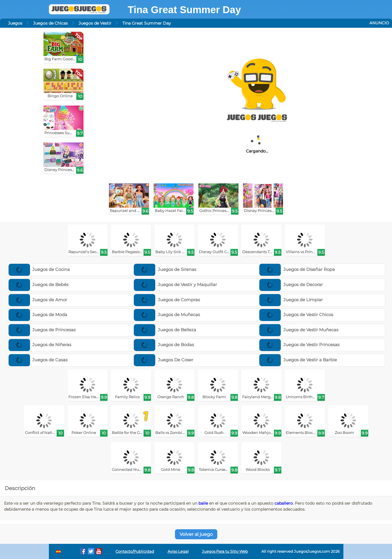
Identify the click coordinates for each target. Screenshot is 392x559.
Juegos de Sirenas (165, 269)
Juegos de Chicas (50, 23)
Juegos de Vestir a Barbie (298, 360)
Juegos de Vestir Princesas (299, 345)
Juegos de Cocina (39, 269)
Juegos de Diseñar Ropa (297, 269)
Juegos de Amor (38, 300)
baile (203, 503)
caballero (284, 503)
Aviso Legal (178, 551)
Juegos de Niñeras (40, 345)
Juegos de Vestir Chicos (296, 315)
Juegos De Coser (164, 360)
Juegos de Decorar (291, 285)
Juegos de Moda (38, 315)
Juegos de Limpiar (291, 300)
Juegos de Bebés (39, 285)
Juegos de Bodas (164, 345)
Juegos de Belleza (165, 330)
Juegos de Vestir (95, 23)
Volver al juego (196, 534)
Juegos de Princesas (42, 330)
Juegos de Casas (38, 360)
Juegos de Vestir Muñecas (299, 330)
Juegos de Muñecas (167, 315)
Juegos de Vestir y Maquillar (175, 285)
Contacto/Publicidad (135, 551)
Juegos (15, 23)
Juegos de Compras (167, 300)
